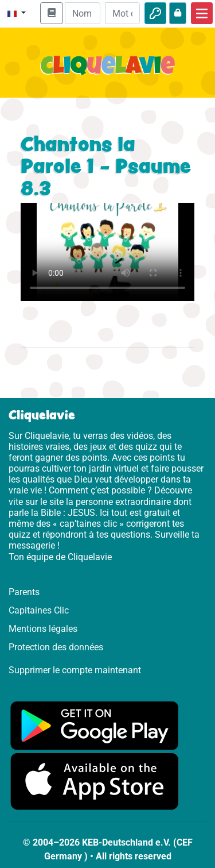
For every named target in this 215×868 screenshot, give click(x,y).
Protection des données (56, 647)
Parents (24, 592)
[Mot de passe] (122, 13)
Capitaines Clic (39, 610)
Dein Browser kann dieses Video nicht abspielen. (107, 252)
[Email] (82, 13)
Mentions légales (43, 629)
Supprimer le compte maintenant (75, 670)
